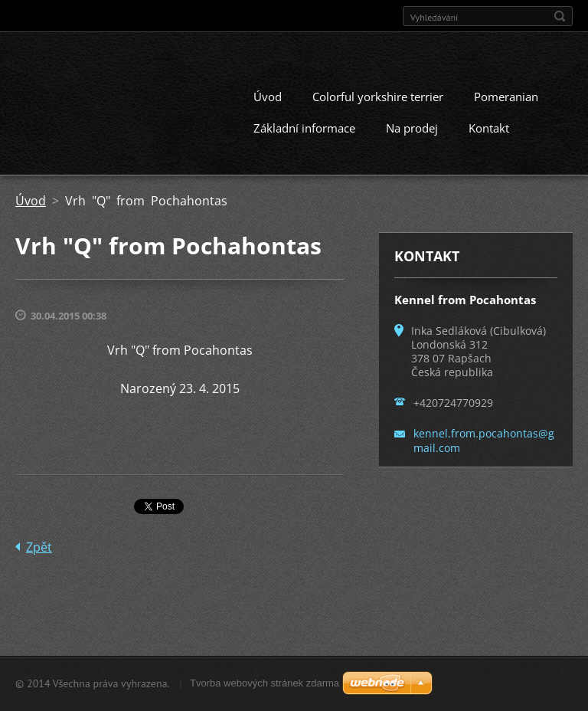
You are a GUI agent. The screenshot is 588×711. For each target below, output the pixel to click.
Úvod (268, 97)
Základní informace (304, 128)
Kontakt (489, 128)
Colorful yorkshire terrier (378, 97)
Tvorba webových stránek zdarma (265, 683)
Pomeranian (506, 97)
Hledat (560, 16)
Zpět (39, 547)
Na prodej (412, 128)
